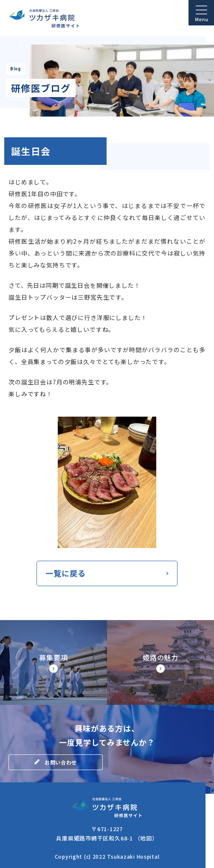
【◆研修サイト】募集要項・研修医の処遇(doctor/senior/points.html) (53, 662)
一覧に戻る (66, 573)
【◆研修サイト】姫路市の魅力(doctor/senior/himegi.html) (160, 662)
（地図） (146, 838)
